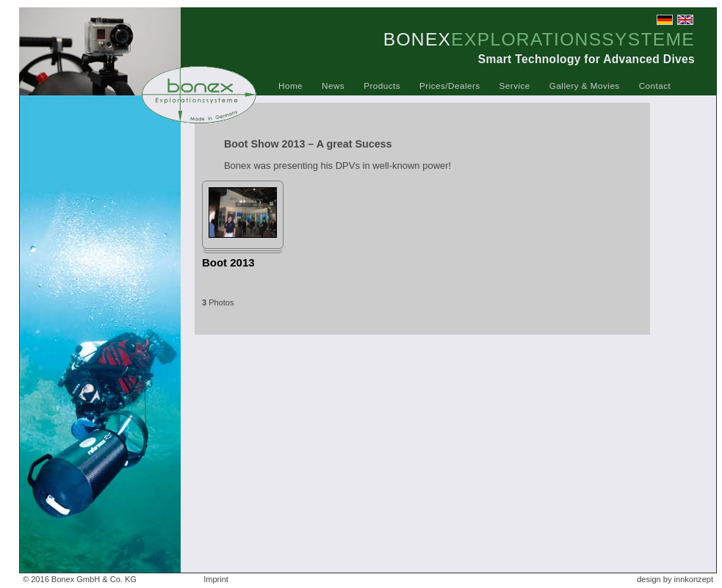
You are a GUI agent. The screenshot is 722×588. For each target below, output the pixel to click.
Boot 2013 (228, 262)
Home (290, 86)
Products (382, 86)
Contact (655, 86)
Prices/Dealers (450, 86)
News (333, 86)
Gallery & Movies (585, 86)
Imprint (216, 579)
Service (515, 86)
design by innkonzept (675, 579)
